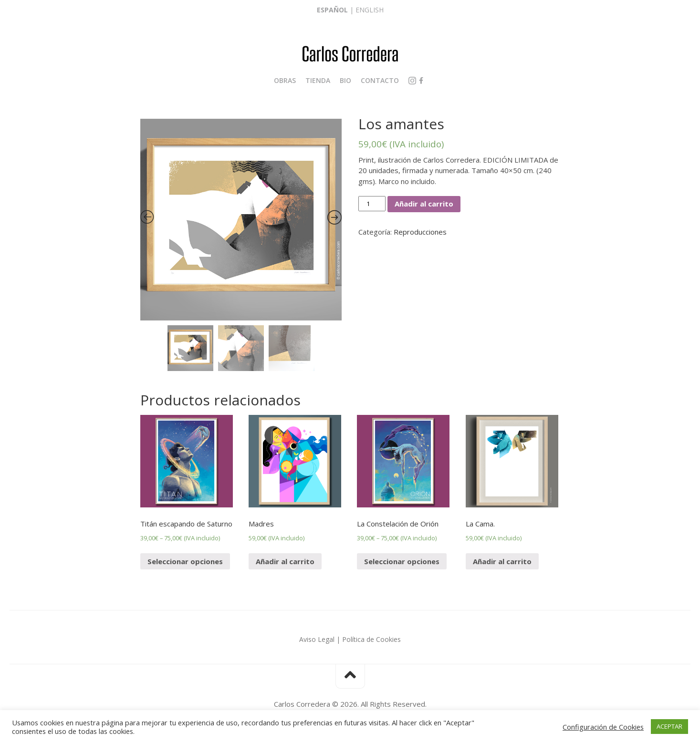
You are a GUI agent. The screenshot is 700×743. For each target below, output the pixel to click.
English (370, 10)
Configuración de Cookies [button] (603, 727)
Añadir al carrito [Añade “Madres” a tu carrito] (285, 561)
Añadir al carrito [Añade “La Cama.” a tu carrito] (502, 561)
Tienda (318, 80)
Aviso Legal (317, 639)
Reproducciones (420, 232)
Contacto (380, 80)
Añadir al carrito (424, 204)
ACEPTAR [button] (669, 726)
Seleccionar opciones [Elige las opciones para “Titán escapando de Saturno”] (185, 561)
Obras (285, 80)
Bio (345, 80)
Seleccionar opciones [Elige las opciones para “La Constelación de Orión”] (402, 561)
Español (332, 10)
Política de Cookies (371, 639)
